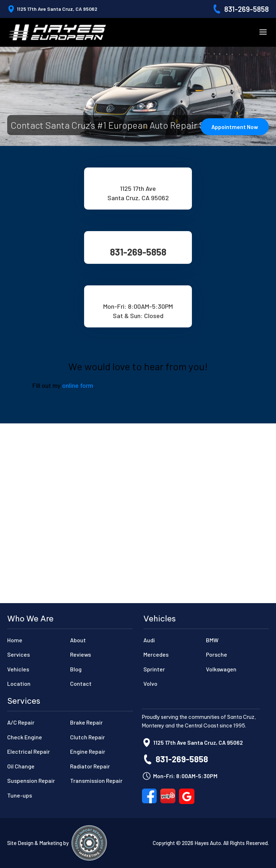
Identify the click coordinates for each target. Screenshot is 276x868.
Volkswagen (221, 669)
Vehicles (18, 669)
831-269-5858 (247, 9)
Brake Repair (86, 722)
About (78, 640)
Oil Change (21, 766)
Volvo (150, 683)
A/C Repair (21, 722)
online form (78, 385)
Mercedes (156, 654)
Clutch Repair (88, 737)
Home (15, 640)
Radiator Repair (90, 766)
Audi (149, 640)
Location (19, 683)
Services (19, 654)
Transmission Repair (96, 780)
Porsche (217, 654)
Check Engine (25, 737)
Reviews (80, 654)
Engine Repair (88, 751)
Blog (76, 669)
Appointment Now (235, 127)
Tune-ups (20, 795)
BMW (212, 640)
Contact (81, 683)
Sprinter (154, 669)
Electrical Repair (29, 751)
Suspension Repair (31, 780)
